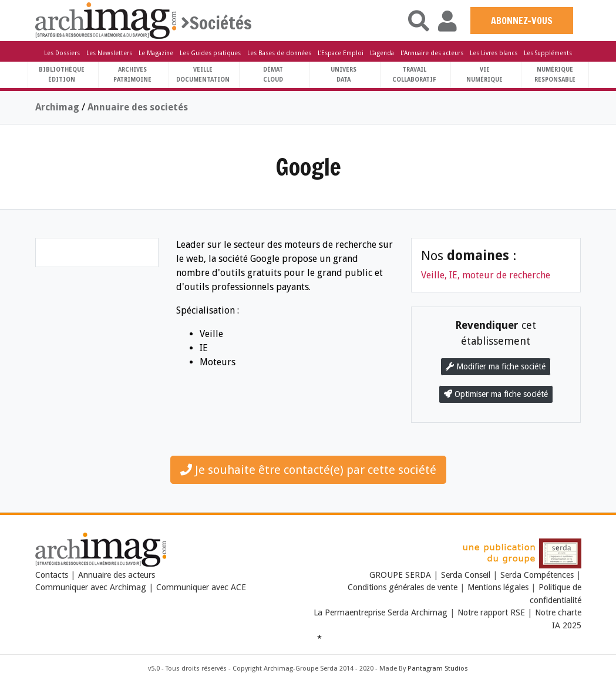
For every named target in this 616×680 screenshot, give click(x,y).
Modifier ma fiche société (496, 366)
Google (308, 166)
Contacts (52, 575)
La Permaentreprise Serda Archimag (381, 612)
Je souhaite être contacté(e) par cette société (308, 470)
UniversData (344, 75)
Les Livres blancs (494, 53)
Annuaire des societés (138, 107)
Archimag (57, 107)
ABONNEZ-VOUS (522, 21)
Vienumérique (484, 75)
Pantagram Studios (438, 669)
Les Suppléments (548, 53)
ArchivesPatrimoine (132, 75)
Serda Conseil (466, 575)
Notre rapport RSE (491, 612)
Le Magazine (156, 53)
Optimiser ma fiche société (496, 394)
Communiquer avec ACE (201, 587)
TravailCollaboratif (414, 75)
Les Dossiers (62, 53)
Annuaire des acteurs (117, 575)
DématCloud (273, 75)
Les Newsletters (109, 53)
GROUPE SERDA (401, 575)
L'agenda (382, 53)
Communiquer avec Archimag (91, 587)
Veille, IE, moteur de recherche (486, 275)
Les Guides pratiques (210, 53)
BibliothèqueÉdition (62, 75)
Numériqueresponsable (555, 75)
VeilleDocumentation (203, 75)
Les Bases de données (279, 53)
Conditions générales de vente (403, 587)
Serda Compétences (537, 575)
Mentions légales (498, 587)
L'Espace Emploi (341, 53)
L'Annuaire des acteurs (432, 53)
